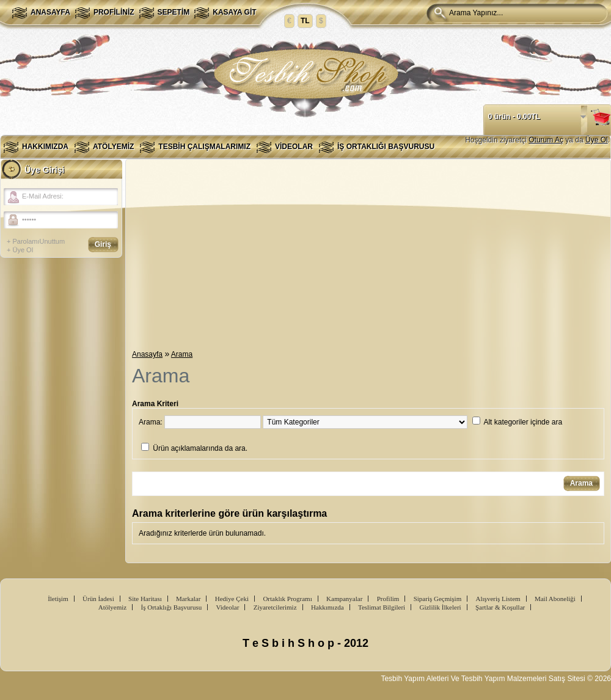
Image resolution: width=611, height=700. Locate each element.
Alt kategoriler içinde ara (523, 422)
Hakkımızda (45, 147)
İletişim (58, 599)
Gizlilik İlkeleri (440, 607)
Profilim (388, 599)
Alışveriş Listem (498, 599)
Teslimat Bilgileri (382, 607)
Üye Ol (597, 140)
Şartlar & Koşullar (500, 607)
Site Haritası (145, 599)
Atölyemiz (113, 147)
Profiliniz (114, 12)
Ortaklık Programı (287, 599)
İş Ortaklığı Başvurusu (386, 147)
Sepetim (174, 12)
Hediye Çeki (232, 599)
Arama (182, 354)
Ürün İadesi (98, 599)
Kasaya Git (234, 12)
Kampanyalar (344, 599)
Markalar (188, 599)
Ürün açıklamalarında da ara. (200, 448)
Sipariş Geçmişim (438, 599)
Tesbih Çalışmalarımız (204, 147)
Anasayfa (50, 12)
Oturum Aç (546, 140)
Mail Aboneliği (555, 599)
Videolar (294, 147)
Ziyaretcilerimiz (275, 607)
